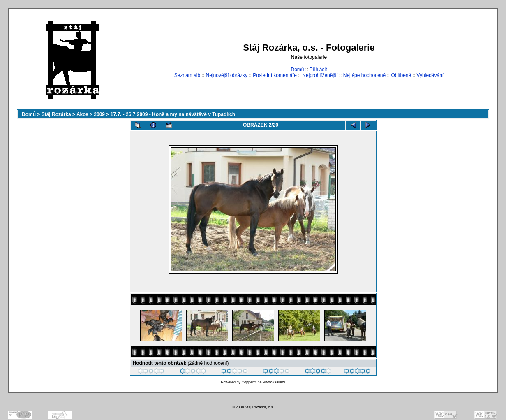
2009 (99, 114)
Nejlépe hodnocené (364, 75)
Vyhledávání (430, 75)
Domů (297, 70)
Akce (82, 114)
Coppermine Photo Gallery (263, 382)
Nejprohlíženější (320, 75)
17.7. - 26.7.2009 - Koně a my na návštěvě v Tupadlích (173, 114)
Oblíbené (401, 75)
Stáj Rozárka (56, 114)
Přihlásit (318, 70)
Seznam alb (187, 75)
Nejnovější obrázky (227, 75)
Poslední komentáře (275, 75)
